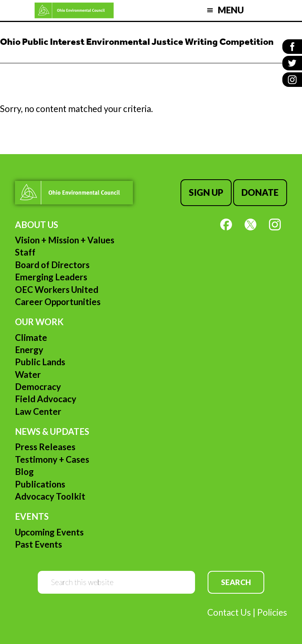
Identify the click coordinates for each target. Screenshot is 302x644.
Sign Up (206, 192)
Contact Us (229, 612)
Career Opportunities (58, 302)
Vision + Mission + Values (65, 240)
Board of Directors (52, 265)
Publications (40, 484)
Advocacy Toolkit (50, 496)
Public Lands (40, 362)
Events (32, 516)
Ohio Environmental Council (74, 10)
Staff (25, 252)
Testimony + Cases (52, 459)
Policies (272, 612)
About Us (37, 225)
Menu (231, 10)
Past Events (39, 544)
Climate (31, 338)
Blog (24, 472)
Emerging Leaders (51, 277)
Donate (260, 192)
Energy (29, 350)
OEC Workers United (57, 290)
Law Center (38, 411)
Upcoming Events (49, 532)
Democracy (38, 387)
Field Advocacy (46, 399)
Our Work (39, 322)
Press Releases (45, 447)
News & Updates (52, 431)
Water (28, 374)
